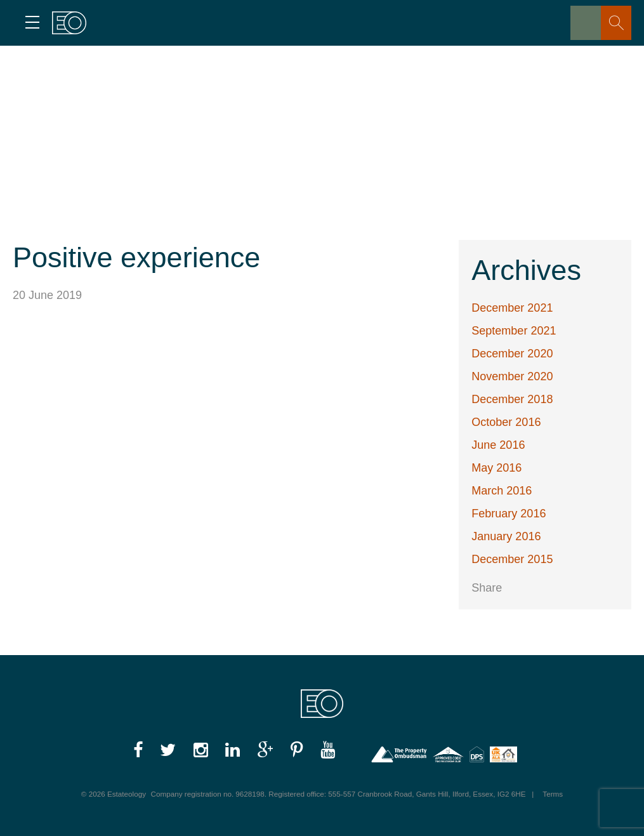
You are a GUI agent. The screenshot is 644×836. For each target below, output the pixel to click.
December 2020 (512, 354)
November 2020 (512, 376)
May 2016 (496, 468)
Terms (553, 794)
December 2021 (512, 308)
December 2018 (512, 399)
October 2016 (506, 422)
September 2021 (514, 331)
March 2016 (502, 491)
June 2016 (498, 445)
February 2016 (509, 514)
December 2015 (512, 559)
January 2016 (506, 536)
